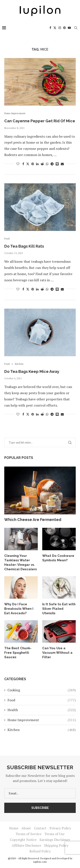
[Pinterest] (64, 28)
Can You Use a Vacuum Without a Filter (57, 653)
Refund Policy (40, 851)
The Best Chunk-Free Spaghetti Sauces (18, 653)
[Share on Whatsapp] (47, 164)
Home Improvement (42, 720)
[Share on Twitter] (28, 164)
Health (42, 710)
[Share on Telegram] (52, 164)
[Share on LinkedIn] (37, 164)
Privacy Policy (60, 828)
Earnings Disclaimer (55, 840)
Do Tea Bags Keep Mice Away (32, 371)
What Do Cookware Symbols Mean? (58, 558)
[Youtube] (69, 28)
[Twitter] (55, 28)
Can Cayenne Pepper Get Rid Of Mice (40, 121)
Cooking (42, 690)
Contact (40, 828)
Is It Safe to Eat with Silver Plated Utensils (59, 609)
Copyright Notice (23, 840)
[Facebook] (50, 28)
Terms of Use (54, 834)
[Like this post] (18, 164)
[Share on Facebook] (23, 164)
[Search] (76, 28)
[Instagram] (60, 28)
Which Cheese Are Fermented (33, 520)
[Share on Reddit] (42, 164)
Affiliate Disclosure (26, 845)
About (26, 828)
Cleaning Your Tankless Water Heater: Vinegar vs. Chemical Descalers (21, 562)
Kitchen (42, 730)
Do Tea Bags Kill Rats (24, 246)
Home (14, 828)
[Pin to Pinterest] (33, 164)
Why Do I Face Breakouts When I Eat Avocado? (19, 609)
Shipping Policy (56, 845)
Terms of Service (28, 834)
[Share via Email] (62, 164)
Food (42, 700)
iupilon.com (40, 862)
